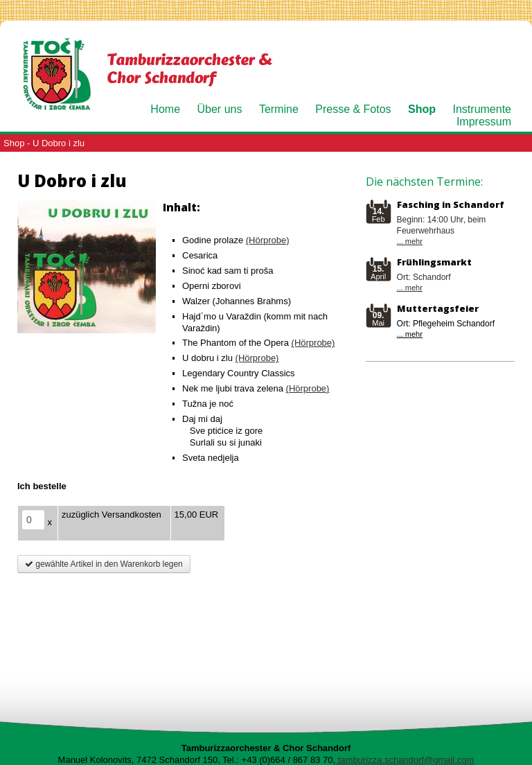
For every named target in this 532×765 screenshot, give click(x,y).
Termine (279, 109)
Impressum (484, 122)
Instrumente (482, 109)
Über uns (220, 109)
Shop (422, 109)
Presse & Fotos (353, 109)
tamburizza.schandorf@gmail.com (405, 760)
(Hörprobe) (268, 240)
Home (165, 109)
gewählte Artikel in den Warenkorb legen (104, 564)
